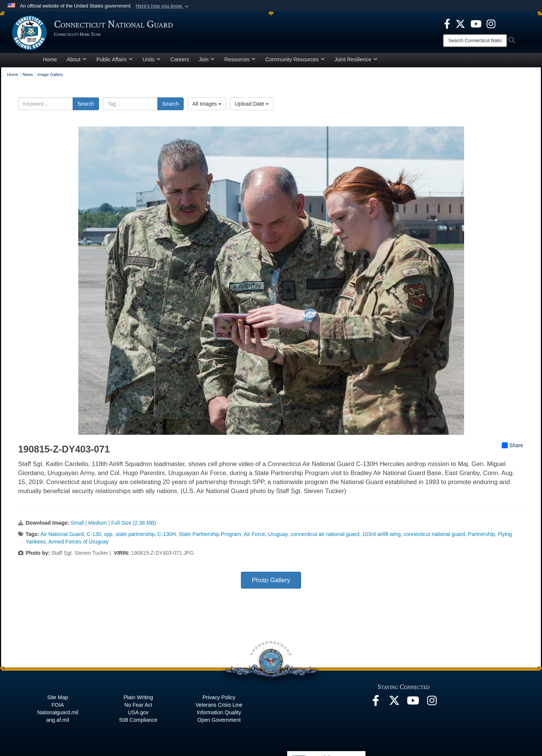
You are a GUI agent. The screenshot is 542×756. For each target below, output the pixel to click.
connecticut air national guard (325, 536)
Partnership (481, 536)
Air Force (255, 536)
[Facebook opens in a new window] (447, 23)
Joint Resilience (356, 62)
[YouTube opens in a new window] (476, 23)
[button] (163, 6)
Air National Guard (62, 536)
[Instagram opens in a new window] (491, 23)
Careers (180, 62)
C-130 (94, 536)
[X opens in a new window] (460, 23)
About (77, 62)
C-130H (167, 536)
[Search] (475, 41)
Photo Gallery (271, 582)
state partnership (135, 536)
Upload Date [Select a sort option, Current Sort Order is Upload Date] (252, 106)
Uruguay (278, 536)
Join (207, 62)
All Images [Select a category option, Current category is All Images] (207, 106)
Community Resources (295, 62)
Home (50, 62)
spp (108, 536)
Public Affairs (115, 62)
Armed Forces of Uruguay (78, 544)
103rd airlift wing (381, 536)
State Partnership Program (210, 536)
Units (152, 62)
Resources (240, 62)
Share (512, 448)
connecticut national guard (434, 536)
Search (86, 106)
